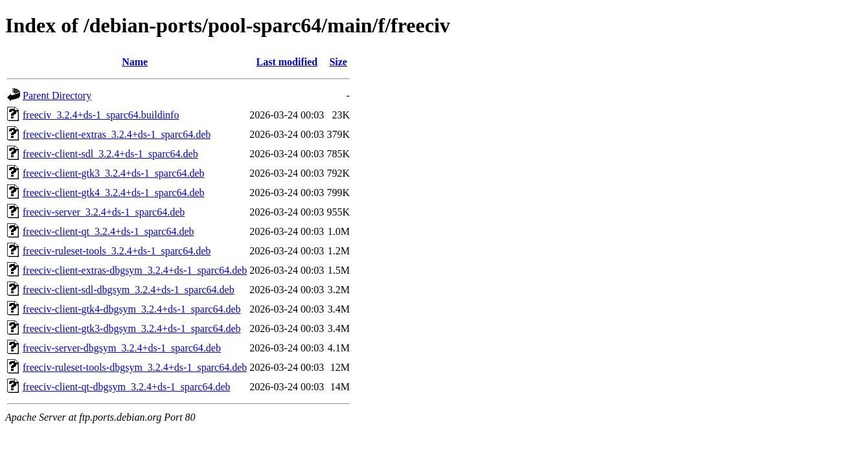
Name (135, 62)
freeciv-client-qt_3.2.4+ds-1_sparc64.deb (108, 231)
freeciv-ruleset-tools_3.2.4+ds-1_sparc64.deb (117, 251)
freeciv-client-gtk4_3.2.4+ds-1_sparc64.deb (113, 193)
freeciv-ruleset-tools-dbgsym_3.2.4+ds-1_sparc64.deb (135, 367)
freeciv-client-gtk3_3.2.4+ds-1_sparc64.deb (113, 173)
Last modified (287, 62)
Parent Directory (57, 95)
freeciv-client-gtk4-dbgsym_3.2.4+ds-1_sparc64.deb (131, 309)
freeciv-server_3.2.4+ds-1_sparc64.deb (104, 212)
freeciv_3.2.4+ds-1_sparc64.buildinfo (101, 115)
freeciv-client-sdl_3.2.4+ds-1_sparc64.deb (110, 154)
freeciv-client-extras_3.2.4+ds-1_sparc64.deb (117, 134)
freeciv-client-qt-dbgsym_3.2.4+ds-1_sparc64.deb (126, 387)
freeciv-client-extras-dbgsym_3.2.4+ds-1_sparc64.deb (135, 270)
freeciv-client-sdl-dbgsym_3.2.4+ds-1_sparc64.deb (129, 290)
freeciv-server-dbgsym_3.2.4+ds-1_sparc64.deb (122, 348)
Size (338, 62)
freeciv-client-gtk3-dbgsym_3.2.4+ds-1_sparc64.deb (131, 328)
